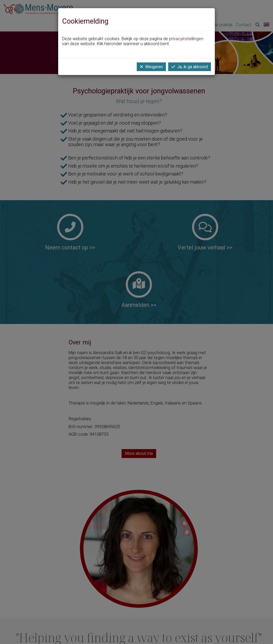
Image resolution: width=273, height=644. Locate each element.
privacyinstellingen (186, 39)
